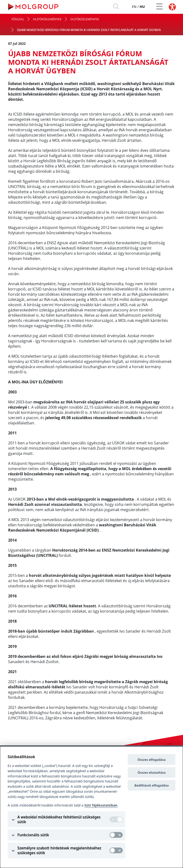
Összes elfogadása (151, 760)
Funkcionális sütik (33, 835)
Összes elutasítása (151, 772)
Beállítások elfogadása (152, 785)
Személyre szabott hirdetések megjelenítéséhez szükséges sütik (59, 850)
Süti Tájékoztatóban (101, 805)
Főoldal (18, 20)
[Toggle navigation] (159, 7)
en (132, 7)
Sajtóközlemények (47, 20)
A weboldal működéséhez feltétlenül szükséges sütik (59, 819)
